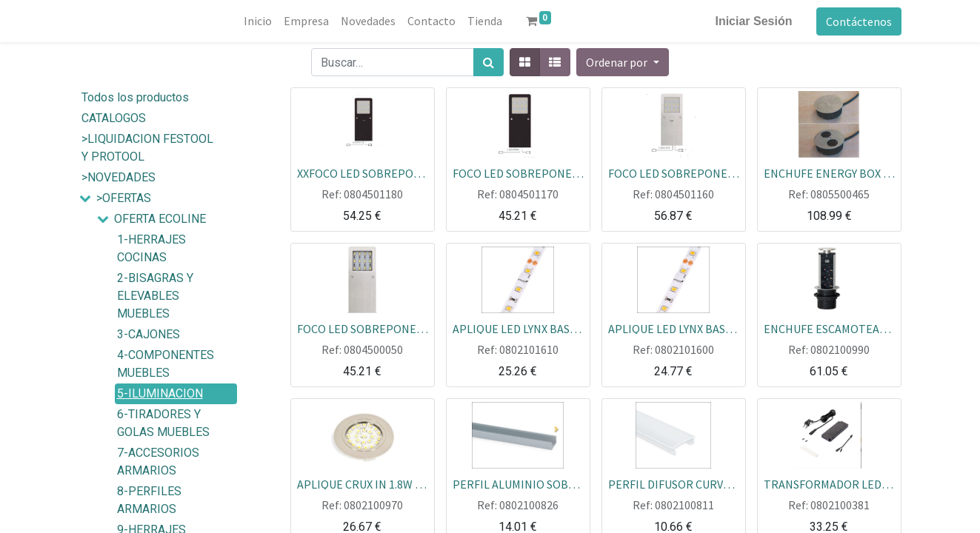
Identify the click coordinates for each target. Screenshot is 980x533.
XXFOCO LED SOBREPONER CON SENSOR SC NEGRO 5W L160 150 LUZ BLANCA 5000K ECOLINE (363, 172)
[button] (622, 62)
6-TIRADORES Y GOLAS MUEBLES (163, 423)
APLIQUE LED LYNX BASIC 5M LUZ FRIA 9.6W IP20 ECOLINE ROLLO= (674, 328)
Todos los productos (135, 97)
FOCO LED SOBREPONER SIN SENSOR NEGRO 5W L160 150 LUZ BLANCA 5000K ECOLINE (518, 172)
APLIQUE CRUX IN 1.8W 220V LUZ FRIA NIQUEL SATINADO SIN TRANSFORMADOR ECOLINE (363, 483)
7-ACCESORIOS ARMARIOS (158, 462)
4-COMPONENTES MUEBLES (166, 364)
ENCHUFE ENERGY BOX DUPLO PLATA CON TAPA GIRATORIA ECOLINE (829, 172)
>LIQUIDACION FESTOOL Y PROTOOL (147, 148)
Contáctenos (859, 21)
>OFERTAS (124, 198)
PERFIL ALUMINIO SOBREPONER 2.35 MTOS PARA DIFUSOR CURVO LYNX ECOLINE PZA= (518, 483)
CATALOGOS (114, 118)
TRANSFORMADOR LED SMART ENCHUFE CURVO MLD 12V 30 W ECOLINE (829, 483)
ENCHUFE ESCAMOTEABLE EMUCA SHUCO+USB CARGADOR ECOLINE (829, 328)
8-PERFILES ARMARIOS (149, 500)
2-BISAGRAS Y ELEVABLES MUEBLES (155, 296)
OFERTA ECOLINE (160, 219)
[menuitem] (258, 21)
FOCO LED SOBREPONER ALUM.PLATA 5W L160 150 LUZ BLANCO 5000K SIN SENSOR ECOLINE (363, 328)
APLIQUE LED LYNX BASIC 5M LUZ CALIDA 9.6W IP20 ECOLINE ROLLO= (518, 328)
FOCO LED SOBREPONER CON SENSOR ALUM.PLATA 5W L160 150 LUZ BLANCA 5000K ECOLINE (674, 172)
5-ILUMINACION (160, 393)
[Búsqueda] (489, 62)
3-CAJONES (149, 334)
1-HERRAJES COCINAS (151, 248)
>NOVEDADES (119, 177)
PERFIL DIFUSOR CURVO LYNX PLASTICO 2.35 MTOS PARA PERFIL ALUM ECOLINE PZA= (674, 483)
